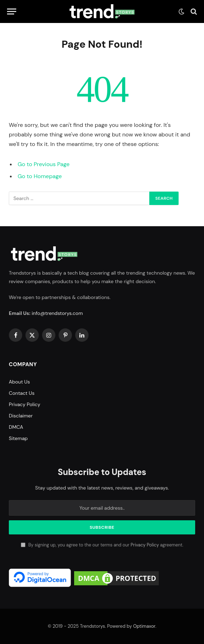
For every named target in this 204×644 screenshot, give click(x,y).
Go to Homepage (40, 176)
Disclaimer (21, 416)
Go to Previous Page (44, 164)
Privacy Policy (25, 404)
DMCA (16, 427)
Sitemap (18, 438)
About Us (19, 382)
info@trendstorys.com (57, 313)
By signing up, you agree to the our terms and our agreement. (102, 545)
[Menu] (12, 11)
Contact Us (22, 393)
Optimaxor (144, 626)
